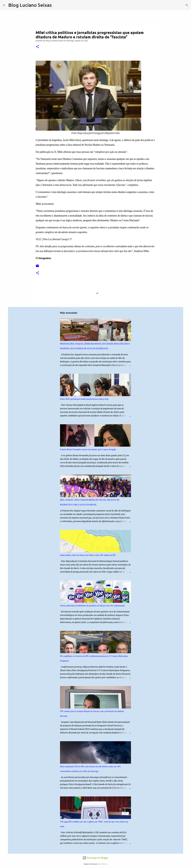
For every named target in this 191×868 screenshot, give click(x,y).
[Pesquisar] (56, 5)
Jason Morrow (103, 864)
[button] (37, 47)
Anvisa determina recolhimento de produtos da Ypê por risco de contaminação (92, 606)
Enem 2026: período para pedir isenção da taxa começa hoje (84, 399)
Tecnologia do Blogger (96, 858)
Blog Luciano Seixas (30, 5)
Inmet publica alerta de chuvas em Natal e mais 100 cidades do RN (88, 555)
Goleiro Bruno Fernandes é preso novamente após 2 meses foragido (88, 449)
